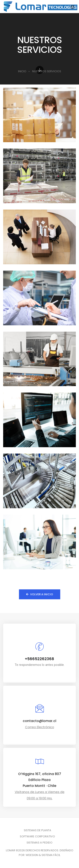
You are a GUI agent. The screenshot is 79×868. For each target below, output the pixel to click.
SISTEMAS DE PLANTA (37, 830)
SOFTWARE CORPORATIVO (37, 836)
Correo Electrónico (40, 727)
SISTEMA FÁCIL (51, 855)
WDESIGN (32, 855)
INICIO (22, 71)
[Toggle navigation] (72, 7)
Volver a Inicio (40, 594)
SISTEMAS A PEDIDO (39, 843)
